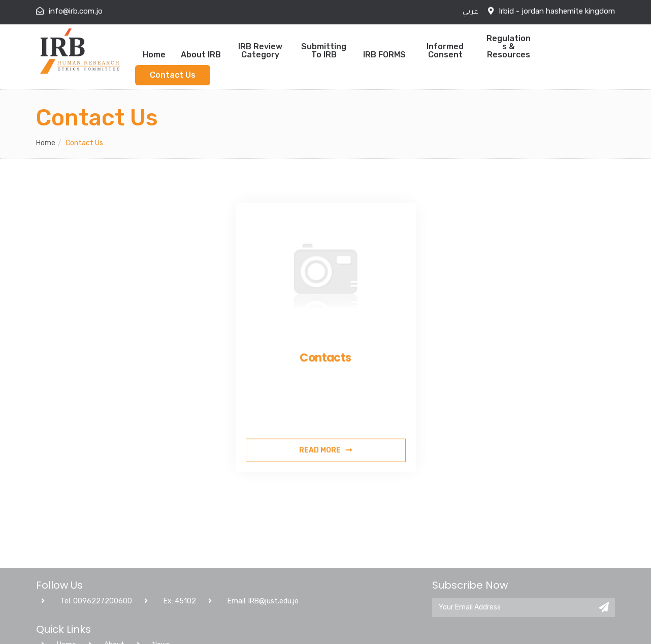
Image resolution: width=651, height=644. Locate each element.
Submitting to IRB (324, 51)
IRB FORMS (384, 55)
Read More (326, 473)
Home (154, 55)
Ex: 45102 (170, 633)
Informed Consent (445, 51)
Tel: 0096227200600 (87, 633)
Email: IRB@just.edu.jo (253, 633)
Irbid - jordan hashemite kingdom (557, 10)
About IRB (201, 55)
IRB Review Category (260, 51)
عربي (470, 12)
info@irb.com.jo (76, 10)
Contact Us (173, 75)
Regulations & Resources (509, 46)
